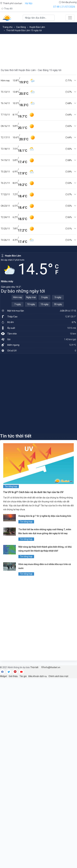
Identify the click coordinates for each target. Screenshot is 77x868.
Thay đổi (7, 9)
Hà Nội (29, 3)
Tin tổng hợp (11, 486)
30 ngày (58, 304)
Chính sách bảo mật (58, 676)
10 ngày (31, 304)
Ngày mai (31, 297)
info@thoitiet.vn (51, 667)
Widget (3, 676)
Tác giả (23, 676)
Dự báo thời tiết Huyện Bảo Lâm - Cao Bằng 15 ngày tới (31, 70)
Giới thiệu (13, 676)
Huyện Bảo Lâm (37, 27)
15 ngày (45, 304)
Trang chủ (8, 27)
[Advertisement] (38, 393)
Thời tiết (34, 667)
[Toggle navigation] (70, 18)
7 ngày (18, 304)
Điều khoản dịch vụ (38, 676)
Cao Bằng (21, 27)
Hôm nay (18, 297)
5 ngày (58, 297)
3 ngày (45, 297)
